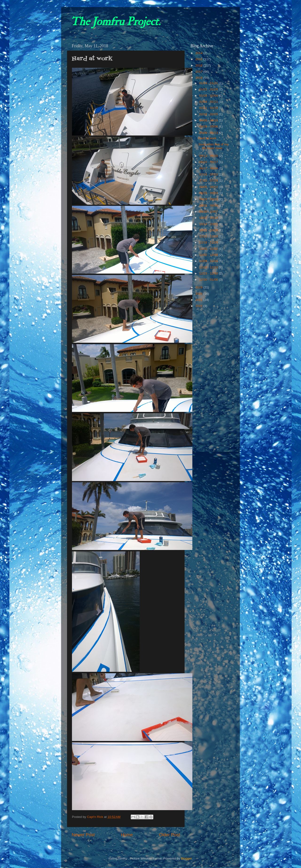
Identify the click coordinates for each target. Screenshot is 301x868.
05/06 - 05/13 (209, 133)
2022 (199, 306)
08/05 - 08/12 (209, 187)
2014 (199, 53)
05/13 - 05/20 (209, 156)
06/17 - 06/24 (209, 168)
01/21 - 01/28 (209, 89)
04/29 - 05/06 (209, 126)
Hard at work (208, 138)
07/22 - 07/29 (209, 181)
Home (127, 835)
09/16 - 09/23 (209, 199)
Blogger (186, 858)
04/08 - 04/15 (209, 120)
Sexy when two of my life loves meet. (214, 146)
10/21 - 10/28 (209, 230)
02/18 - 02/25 (209, 114)
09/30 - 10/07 (209, 212)
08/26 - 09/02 (209, 193)
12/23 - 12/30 (209, 273)
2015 (199, 59)
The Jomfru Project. (115, 22)
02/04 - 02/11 (209, 102)
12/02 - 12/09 (209, 255)
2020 (199, 294)
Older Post (169, 835)
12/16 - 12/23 (209, 267)
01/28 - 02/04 (209, 96)
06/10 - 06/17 (209, 162)
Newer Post (83, 835)
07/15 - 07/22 (209, 174)
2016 (199, 66)
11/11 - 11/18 (209, 236)
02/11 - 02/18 (209, 108)
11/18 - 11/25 (209, 242)
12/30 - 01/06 (209, 280)
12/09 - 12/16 (209, 261)
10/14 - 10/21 (209, 224)
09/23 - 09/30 (209, 205)
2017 (199, 72)
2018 (199, 78)
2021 (199, 300)
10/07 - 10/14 (209, 218)
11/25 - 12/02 (209, 249)
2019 (199, 287)
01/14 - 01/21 (209, 83)
